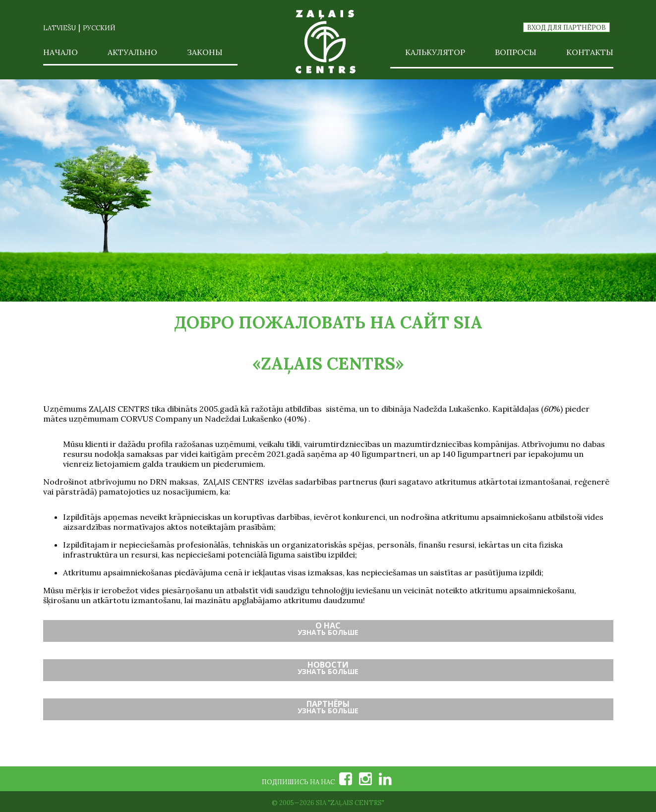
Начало (60, 52)
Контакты (590, 52)
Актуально (132, 52)
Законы (205, 52)
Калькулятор (435, 52)
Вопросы (516, 52)
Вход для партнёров (567, 28)
